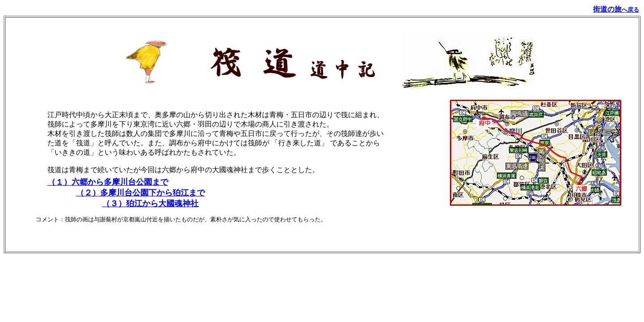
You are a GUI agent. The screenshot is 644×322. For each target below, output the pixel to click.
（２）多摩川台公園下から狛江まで (140, 193)
